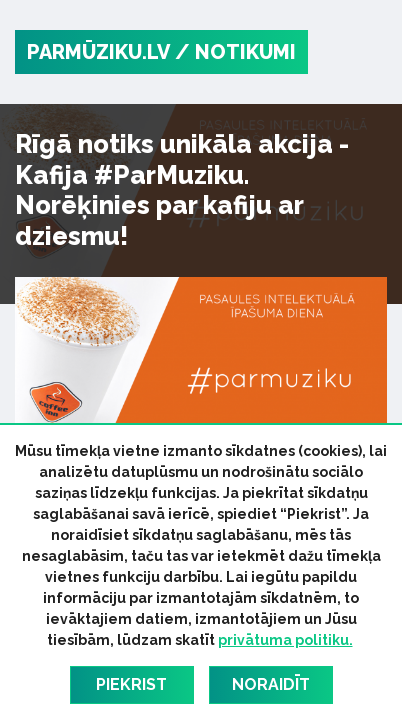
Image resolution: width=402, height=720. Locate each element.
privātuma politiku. (285, 640)
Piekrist (131, 684)
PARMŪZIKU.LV (98, 52)
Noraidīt (271, 684)
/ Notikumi (235, 52)
